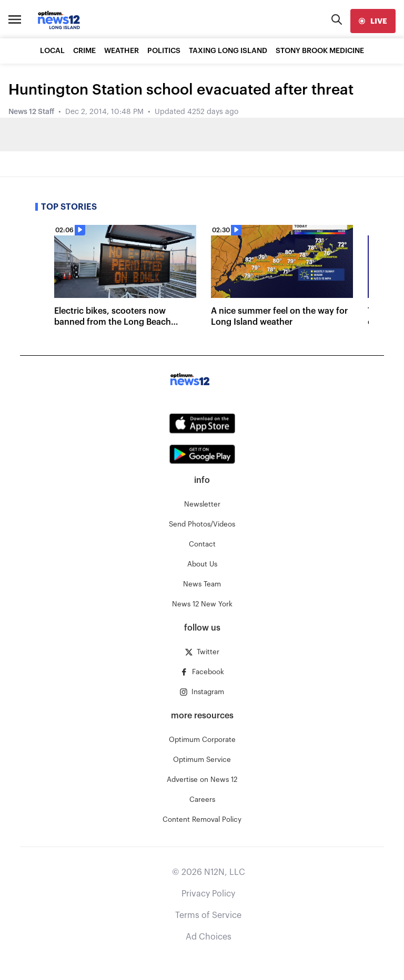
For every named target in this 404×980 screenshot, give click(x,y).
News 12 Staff (31, 112)
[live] (373, 21)
